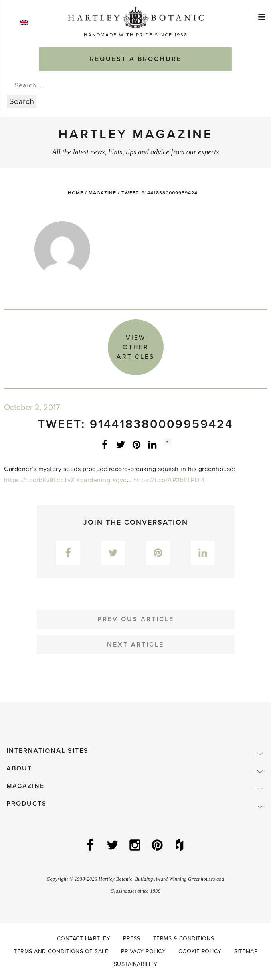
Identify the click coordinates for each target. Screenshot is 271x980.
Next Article (135, 645)
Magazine (102, 193)
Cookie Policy (200, 951)
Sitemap (246, 951)
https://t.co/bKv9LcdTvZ (39, 480)
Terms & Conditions (184, 939)
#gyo (120, 480)
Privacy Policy (143, 951)
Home (76, 193)
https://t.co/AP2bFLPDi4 (169, 480)
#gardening (93, 480)
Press (132, 939)
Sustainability (136, 964)
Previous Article (136, 619)
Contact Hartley (84, 939)
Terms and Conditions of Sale (61, 951)
